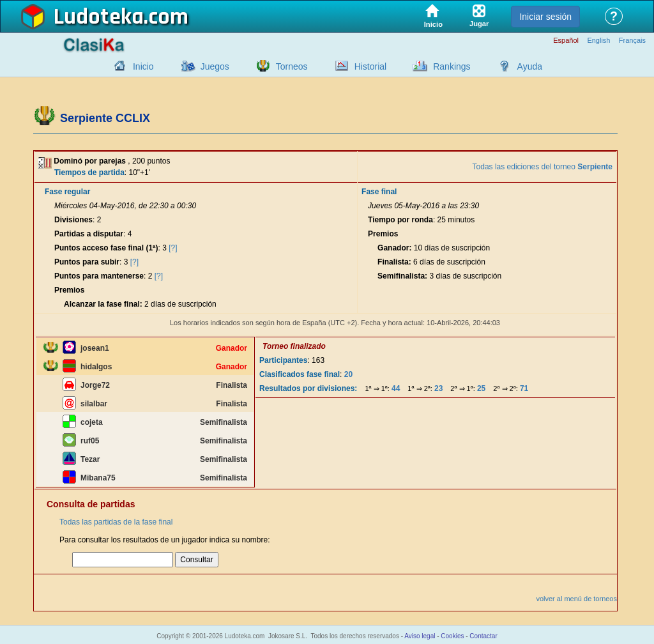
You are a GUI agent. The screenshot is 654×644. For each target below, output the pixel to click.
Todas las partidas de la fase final (116, 522)
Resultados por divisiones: (308, 388)
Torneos (292, 66)
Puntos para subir (87, 262)
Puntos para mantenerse (99, 276)
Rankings (452, 66)
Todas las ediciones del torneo (543, 167)
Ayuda (530, 66)
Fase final (379, 192)
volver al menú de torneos (576, 599)
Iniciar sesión (545, 17)
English (598, 41)
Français (632, 41)
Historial (371, 66)
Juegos (215, 66)
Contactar (483, 636)
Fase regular (67, 192)
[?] (173, 248)
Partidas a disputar (89, 234)
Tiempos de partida (89, 172)
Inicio (143, 66)
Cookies (452, 636)
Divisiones (73, 220)
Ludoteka (99, 17)
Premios (69, 290)
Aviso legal (420, 636)
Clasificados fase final (300, 374)
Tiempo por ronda (400, 220)
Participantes (283, 360)
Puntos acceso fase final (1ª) (106, 248)
